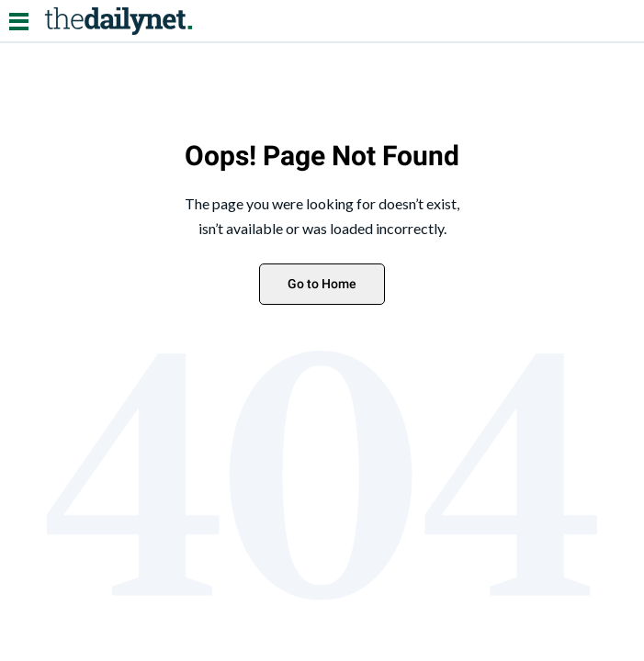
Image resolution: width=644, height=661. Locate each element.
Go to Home (322, 284)
